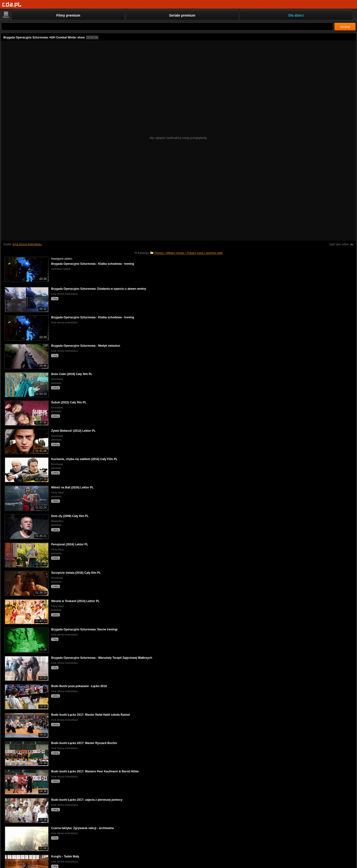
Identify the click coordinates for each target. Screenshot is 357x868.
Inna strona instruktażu (27, 244)
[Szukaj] (167, 27)
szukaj (345, 27)
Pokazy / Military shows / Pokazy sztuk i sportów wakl (188, 253)
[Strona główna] (12, 5)
